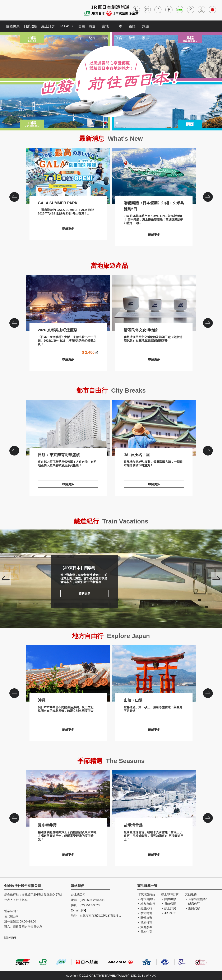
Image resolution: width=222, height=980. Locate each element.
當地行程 (105, 28)
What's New (125, 138)
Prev (6, 579)
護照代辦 (194, 908)
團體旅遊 (132, 28)
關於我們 (10, 938)
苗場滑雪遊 (154, 798)
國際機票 (13, 26)
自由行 (82, 28)
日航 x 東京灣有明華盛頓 (68, 428)
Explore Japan (128, 636)
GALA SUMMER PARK (68, 176)
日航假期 (31, 26)
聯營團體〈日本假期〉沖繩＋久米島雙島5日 (154, 176)
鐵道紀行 (92, 28)
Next (216, 579)
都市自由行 (148, 899)
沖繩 (68, 673)
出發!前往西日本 (111, 81)
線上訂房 (48, 26)
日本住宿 (119, 28)
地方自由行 (148, 904)
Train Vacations (125, 521)
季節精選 (146, 913)
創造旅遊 (17, 10)
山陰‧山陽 (154, 673)
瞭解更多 (68, 228)
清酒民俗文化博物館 (154, 303)
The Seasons (125, 761)
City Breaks (128, 390)
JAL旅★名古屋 (154, 428)
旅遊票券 (145, 28)
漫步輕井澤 (68, 798)
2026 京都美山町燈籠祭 (68, 303)
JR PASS (66, 26)
